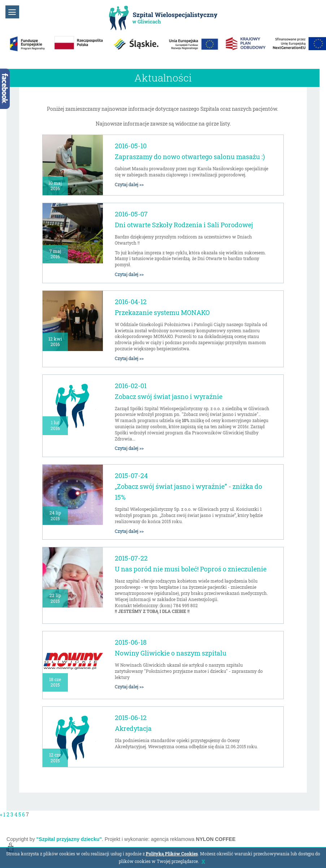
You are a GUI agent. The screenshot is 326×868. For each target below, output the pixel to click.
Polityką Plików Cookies (172, 854)
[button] (12, 12)
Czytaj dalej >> (129, 184)
